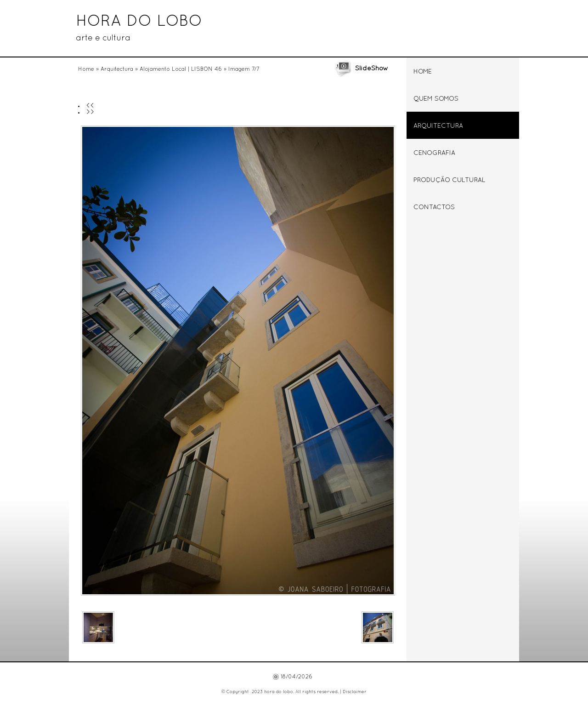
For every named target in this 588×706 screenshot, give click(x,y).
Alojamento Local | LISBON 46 (181, 69)
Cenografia (434, 153)
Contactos (434, 208)
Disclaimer (355, 692)
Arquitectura (117, 69)
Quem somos (436, 99)
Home (86, 69)
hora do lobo (139, 22)
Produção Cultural (449, 180)
